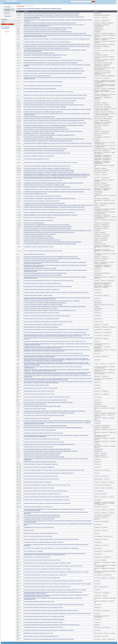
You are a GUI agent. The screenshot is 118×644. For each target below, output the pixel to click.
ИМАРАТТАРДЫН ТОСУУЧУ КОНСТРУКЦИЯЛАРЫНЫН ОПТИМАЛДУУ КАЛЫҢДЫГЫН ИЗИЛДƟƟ (45, 107)
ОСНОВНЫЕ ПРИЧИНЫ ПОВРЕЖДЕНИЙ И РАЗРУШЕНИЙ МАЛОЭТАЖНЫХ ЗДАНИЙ (42, 57)
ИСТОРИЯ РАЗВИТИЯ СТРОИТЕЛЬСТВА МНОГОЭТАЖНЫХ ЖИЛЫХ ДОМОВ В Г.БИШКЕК (43, 608)
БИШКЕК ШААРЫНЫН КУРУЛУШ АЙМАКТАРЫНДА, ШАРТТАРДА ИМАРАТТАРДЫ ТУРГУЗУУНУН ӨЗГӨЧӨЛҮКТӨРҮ (49, 103)
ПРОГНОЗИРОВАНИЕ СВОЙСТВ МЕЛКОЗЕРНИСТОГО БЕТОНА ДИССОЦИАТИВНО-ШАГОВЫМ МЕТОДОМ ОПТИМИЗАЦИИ (51, 63)
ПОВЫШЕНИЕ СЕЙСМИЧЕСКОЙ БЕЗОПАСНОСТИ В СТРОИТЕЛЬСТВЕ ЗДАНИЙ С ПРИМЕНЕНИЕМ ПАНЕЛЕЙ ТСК (49, 473)
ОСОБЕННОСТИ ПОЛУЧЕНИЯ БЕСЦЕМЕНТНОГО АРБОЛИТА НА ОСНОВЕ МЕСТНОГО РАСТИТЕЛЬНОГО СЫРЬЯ (49, 281)
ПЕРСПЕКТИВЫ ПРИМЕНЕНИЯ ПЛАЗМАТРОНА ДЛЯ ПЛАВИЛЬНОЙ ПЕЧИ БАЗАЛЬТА (43, 284)
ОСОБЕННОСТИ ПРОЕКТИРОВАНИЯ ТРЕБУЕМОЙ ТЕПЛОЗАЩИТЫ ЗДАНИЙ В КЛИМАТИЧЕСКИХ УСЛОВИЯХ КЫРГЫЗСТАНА (51, 611)
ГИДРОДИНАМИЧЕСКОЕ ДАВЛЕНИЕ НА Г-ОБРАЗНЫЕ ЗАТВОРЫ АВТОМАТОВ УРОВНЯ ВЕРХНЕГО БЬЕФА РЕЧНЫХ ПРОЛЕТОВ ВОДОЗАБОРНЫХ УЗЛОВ (57, 231)
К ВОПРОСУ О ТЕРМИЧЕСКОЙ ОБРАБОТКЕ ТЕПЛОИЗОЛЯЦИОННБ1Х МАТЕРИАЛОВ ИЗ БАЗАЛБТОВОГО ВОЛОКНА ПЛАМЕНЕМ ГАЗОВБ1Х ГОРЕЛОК (57, 44)
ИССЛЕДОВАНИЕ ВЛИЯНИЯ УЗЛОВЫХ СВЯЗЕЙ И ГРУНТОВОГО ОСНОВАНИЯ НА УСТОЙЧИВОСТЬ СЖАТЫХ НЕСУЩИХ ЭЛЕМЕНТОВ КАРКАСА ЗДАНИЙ (57, 584)
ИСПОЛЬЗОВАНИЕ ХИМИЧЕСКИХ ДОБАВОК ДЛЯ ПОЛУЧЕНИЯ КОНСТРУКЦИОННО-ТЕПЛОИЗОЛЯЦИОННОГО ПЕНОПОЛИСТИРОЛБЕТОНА (55, 98)
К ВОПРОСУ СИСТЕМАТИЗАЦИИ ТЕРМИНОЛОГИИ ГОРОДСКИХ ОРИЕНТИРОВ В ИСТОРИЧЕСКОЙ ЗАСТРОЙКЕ (48, 403)
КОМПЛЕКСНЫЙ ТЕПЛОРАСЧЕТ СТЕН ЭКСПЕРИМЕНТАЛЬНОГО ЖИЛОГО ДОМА (42, 439)
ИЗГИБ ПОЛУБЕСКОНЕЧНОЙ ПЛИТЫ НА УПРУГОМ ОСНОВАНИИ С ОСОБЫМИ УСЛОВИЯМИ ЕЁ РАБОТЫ (47, 169)
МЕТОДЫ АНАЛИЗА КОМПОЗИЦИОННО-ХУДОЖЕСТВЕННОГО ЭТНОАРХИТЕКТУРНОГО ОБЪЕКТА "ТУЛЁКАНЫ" (48, 322)
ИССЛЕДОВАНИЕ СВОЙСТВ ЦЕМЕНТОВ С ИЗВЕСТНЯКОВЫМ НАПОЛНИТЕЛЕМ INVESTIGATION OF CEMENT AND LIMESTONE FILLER (53, 353)
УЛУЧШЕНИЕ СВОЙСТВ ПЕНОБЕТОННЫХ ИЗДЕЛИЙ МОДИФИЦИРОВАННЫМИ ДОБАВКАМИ (44, 620)
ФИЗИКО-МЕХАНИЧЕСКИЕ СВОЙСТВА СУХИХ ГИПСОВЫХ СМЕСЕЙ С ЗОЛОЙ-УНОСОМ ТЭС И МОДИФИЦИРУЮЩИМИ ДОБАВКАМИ (53, 428)
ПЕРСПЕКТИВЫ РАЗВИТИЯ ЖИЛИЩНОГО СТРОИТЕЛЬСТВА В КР (38, 507)
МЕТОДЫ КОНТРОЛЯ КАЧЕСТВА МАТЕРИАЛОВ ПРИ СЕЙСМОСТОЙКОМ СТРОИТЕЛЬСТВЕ (44, 442)
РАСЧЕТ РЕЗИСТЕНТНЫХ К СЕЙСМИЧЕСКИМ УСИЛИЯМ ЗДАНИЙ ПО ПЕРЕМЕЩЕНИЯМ (43, 82)
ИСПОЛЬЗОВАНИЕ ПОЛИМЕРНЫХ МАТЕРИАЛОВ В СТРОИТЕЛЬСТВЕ (39, 602)
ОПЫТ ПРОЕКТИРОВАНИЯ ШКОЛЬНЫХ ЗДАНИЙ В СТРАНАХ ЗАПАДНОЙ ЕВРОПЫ (42, 515)
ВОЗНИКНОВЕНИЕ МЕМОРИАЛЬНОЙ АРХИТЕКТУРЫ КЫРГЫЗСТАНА (39, 391)
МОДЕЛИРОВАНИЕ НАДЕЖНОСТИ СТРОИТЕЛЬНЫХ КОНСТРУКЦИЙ (39, 488)
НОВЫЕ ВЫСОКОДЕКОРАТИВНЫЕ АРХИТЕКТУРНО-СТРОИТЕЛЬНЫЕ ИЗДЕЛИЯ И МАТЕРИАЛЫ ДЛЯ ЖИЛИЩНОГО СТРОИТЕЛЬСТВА (53, 60)
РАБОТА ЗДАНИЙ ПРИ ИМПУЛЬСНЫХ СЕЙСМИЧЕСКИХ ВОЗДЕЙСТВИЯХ (40, 430)
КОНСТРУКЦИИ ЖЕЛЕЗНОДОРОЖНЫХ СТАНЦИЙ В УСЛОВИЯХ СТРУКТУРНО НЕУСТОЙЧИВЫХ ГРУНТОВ (47, 485)
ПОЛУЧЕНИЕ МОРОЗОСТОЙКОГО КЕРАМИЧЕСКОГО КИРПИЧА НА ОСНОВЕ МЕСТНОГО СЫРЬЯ (45, 30)
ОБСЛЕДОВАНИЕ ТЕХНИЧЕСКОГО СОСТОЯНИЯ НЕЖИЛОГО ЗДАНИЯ (39, 133)
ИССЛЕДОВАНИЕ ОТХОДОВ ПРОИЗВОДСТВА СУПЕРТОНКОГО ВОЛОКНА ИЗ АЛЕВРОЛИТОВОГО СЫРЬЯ (47, 153)
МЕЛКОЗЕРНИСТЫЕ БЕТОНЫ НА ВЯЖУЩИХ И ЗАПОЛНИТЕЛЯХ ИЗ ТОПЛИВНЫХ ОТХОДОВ (44, 185)
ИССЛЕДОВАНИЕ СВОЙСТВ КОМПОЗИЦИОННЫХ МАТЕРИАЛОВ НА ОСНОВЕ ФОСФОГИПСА (44, 203)
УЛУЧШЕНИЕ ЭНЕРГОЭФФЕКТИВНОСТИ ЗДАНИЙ (35, 409)
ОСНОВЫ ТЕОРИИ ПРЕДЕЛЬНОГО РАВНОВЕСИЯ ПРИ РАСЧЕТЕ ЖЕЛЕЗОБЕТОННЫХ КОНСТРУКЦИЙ (46, 497)
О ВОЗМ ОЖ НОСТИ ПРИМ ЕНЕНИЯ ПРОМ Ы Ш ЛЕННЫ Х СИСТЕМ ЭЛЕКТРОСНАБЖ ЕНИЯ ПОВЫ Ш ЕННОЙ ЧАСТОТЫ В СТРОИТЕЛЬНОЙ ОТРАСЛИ (57, 39)
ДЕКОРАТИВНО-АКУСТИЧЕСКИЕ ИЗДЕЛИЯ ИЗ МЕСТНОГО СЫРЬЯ (39, 633)
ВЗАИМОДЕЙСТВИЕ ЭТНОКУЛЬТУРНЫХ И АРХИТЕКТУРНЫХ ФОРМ (39, 527)
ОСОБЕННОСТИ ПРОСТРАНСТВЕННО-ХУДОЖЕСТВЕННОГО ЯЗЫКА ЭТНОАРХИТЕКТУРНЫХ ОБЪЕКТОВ (47, 316)
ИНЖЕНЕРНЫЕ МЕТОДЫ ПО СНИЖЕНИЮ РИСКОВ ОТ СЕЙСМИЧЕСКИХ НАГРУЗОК (42, 494)
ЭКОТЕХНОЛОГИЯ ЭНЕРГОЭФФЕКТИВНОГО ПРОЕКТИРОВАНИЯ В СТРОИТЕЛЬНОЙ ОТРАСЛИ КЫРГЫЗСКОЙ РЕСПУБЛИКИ (51, 15)
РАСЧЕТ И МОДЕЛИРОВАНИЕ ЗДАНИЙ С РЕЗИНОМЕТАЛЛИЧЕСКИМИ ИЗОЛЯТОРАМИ (43, 86)
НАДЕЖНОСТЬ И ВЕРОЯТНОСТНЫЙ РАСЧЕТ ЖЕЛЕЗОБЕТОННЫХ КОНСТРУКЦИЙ (42, 240)
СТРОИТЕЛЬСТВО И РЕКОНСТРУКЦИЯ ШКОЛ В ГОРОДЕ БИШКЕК (38, 137)
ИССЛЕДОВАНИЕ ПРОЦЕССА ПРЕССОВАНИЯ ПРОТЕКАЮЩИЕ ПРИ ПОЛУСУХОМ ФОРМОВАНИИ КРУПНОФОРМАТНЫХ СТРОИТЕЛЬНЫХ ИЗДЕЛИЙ (57, 46)
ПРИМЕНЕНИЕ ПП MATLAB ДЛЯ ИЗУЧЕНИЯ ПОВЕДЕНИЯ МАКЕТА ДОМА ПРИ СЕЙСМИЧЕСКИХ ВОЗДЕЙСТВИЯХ (49, 639)
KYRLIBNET (7, 7)
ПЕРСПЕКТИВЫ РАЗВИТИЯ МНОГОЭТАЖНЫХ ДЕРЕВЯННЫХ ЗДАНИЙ (39, 117)
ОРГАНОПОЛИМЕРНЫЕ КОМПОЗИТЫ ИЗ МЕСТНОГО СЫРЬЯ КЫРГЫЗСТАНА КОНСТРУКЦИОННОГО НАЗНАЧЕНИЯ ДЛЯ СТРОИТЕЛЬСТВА (54, 210)
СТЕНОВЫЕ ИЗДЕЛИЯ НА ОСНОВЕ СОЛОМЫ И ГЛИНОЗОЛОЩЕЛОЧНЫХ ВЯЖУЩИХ (43, 196)
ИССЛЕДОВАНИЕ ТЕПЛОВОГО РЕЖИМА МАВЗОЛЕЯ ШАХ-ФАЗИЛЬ (39, 247)
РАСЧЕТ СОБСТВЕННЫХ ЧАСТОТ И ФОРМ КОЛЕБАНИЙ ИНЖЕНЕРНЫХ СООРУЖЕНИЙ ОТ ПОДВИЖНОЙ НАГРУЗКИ (50, 135)
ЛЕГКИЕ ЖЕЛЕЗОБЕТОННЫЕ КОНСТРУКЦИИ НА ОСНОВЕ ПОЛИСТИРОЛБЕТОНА (42, 201)
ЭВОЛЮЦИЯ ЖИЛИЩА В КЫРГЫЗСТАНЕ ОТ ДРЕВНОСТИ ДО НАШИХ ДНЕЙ (41, 388)
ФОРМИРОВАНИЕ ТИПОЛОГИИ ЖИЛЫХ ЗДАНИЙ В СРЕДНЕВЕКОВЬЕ (39, 467)
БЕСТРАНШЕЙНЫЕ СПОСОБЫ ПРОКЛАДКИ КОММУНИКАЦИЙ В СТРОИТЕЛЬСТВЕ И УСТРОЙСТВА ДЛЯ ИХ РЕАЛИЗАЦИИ (51, 163)
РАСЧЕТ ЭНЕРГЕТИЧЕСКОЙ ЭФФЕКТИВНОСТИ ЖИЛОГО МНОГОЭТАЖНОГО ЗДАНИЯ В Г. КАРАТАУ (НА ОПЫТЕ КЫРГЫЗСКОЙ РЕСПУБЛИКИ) (55, 333)
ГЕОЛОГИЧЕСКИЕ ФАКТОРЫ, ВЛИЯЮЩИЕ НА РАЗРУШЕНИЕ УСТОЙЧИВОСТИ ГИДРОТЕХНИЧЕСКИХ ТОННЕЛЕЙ (49, 172)
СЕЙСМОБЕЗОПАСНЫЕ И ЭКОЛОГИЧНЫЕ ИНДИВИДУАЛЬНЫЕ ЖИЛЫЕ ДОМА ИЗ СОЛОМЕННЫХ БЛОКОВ (47, 563)
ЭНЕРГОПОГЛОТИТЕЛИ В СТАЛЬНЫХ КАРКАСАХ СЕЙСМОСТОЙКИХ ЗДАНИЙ (41, 327)
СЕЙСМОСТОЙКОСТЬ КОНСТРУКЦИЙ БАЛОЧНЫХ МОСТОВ (37, 557)
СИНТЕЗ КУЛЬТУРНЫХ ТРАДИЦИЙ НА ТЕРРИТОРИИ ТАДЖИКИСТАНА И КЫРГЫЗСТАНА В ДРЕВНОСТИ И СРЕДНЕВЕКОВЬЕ (51, 548)
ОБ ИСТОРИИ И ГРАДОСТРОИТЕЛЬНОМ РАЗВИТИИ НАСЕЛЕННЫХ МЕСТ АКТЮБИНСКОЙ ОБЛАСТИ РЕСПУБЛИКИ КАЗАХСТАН (52, 259)
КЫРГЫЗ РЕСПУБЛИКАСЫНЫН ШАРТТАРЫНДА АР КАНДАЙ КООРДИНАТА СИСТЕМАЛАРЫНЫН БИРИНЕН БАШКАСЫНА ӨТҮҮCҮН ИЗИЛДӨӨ (55, 590)
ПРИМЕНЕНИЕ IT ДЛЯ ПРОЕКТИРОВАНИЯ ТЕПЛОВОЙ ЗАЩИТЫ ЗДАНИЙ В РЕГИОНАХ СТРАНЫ (45, 55)
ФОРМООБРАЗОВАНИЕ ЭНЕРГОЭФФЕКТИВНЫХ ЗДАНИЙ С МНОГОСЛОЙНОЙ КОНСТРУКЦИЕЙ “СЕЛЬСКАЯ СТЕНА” (50, 232)
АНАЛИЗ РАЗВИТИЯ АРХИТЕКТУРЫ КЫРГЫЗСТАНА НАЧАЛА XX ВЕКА (39, 394)
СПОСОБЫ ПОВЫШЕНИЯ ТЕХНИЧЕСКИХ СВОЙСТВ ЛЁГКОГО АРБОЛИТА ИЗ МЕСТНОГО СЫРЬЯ (45, 149)
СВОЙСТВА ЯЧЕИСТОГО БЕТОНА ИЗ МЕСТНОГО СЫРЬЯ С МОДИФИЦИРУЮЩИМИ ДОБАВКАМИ (45, 426)
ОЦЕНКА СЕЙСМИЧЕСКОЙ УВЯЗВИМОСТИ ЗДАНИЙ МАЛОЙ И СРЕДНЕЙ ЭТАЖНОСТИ (43, 325)
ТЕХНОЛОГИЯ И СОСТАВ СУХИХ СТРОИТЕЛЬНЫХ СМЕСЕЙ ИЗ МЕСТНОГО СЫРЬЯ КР (43, 181)
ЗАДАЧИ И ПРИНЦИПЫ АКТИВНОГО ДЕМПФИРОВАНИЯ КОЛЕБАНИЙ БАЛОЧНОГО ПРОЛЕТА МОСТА (46, 129)
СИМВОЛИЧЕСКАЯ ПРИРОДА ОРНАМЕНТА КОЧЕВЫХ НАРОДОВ (38, 296)
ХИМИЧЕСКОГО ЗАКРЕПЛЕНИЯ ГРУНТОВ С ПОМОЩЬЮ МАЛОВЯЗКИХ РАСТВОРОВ (42, 453)
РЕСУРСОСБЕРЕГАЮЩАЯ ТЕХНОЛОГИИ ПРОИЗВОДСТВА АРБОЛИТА (39, 53)
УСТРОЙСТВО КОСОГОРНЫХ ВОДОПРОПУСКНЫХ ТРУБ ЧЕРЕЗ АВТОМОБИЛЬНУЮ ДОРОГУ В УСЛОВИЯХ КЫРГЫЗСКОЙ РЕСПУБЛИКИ (54, 192)
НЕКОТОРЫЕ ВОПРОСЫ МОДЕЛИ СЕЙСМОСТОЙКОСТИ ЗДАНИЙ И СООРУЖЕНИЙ (42, 406)
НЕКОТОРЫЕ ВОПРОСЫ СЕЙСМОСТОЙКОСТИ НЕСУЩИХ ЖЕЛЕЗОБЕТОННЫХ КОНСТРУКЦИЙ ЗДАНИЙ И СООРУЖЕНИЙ (51, 451)
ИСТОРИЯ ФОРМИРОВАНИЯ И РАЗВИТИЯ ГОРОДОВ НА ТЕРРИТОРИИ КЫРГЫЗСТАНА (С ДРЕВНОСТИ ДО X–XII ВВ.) (50, 310)
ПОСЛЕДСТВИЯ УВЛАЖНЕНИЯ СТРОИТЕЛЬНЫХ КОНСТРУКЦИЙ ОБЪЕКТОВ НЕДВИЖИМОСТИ (45, 127)
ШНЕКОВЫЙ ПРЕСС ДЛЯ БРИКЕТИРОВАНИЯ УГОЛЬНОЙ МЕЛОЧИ (39, 221)
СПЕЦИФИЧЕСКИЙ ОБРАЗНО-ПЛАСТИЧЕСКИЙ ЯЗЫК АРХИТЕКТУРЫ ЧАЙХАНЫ (42, 313)
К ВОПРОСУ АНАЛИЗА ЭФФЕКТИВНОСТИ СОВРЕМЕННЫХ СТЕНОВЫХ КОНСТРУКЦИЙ (43, 305)
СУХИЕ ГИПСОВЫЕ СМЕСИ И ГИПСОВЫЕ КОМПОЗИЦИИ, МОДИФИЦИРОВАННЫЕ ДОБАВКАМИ (45, 303)
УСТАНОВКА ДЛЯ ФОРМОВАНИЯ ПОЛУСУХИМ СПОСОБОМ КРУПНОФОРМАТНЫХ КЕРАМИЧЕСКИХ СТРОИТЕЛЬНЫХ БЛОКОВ (52, 625)
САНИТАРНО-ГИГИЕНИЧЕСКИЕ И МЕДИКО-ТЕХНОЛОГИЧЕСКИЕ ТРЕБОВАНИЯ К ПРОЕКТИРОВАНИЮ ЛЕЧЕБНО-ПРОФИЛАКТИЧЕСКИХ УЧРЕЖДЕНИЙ (57, 421)
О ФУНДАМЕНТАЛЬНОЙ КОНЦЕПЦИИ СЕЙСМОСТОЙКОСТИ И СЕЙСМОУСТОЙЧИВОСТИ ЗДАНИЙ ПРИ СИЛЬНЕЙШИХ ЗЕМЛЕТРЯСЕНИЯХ (55, 411)
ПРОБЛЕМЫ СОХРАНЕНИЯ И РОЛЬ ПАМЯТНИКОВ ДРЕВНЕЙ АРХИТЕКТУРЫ (41, 533)
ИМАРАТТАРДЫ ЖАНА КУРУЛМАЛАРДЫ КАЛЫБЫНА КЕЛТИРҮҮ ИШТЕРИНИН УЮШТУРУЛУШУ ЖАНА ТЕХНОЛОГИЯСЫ (50, 101)
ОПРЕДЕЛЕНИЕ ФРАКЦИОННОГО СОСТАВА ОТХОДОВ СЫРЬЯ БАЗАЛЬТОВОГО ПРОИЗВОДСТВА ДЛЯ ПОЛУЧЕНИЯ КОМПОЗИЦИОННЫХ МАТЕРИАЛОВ (57, 189)
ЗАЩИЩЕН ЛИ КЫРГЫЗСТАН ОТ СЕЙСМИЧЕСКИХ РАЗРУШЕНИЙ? (39, 447)
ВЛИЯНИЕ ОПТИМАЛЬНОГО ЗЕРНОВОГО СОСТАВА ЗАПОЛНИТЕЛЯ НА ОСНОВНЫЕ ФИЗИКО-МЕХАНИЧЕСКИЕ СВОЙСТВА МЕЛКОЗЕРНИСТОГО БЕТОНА (58, 119)
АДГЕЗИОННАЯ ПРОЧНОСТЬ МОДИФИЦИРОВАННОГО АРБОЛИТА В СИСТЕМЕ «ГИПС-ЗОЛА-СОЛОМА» (47, 225)
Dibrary (3, 643)
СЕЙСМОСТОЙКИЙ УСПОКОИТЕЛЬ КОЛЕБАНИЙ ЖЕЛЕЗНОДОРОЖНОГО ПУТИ (41, 636)
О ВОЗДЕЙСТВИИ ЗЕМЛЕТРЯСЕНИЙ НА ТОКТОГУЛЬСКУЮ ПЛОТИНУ (39, 519)
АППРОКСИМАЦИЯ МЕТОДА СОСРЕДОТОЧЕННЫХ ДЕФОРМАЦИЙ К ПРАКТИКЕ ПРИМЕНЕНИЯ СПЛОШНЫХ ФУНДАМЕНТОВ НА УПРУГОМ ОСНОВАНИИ (57, 110)
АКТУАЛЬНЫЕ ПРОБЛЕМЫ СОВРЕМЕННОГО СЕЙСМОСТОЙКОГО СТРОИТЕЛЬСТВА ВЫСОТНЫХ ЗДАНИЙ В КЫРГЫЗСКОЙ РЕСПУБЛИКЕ (54, 470)
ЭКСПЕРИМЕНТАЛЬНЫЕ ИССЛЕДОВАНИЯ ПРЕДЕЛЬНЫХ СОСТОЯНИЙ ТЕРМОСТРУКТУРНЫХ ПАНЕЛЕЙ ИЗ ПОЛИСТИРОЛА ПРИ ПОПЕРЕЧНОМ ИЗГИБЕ (58, 143)
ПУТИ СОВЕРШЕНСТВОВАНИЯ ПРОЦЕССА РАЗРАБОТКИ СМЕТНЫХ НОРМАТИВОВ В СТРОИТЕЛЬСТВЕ (47, 48)
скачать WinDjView (5, 28)
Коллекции (7, 10)
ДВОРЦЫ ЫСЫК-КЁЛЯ (29, 530)
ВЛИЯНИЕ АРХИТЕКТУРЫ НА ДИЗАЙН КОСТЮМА (35, 404)
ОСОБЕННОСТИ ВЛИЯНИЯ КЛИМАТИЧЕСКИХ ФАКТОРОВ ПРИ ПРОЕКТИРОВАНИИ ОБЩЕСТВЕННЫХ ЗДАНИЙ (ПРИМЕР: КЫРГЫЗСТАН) (54, 105)
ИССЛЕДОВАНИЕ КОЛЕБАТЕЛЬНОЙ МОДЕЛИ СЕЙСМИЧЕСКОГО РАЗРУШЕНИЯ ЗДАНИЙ (43, 433)
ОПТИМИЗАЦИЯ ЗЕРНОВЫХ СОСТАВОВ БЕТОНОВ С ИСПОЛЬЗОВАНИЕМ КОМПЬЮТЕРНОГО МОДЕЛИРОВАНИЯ (49, 170)
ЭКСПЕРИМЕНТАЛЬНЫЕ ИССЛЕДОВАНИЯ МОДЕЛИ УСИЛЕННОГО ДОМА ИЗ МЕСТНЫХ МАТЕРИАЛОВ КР (47, 166)
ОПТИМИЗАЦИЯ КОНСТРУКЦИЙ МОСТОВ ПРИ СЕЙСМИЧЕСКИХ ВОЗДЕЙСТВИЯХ (42, 578)
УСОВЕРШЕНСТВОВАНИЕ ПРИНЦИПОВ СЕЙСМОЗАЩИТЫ (37, 419)
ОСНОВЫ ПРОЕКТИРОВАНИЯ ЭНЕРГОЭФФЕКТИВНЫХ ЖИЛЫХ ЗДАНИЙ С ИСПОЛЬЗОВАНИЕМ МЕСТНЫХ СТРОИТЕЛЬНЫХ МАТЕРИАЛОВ (55, 307)
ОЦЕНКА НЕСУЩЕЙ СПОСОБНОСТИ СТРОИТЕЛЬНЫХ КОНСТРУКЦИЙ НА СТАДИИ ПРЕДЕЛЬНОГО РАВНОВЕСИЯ (49, 444)
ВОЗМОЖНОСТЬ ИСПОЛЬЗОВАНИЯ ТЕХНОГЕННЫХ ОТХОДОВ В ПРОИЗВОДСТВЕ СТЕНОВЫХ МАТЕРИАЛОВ (48, 28)
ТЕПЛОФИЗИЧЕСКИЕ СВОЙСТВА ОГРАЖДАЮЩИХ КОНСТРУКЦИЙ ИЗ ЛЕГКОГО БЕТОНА (44, 627)
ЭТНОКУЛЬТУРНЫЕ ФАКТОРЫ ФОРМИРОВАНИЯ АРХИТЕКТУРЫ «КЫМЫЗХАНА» (42, 290)
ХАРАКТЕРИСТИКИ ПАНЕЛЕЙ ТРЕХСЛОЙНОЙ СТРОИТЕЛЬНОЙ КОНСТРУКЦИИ (41, 479)
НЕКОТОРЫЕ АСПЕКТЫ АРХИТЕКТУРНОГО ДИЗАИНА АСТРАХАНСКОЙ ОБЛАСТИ (42, 455)
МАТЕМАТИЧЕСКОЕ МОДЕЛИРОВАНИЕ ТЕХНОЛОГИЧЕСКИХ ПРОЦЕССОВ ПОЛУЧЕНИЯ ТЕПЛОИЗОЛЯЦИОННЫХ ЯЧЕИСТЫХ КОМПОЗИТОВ (55, 34)
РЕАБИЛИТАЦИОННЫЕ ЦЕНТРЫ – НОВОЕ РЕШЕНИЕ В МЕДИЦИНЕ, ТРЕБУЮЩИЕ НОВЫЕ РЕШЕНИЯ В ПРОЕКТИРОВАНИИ (51, 539)
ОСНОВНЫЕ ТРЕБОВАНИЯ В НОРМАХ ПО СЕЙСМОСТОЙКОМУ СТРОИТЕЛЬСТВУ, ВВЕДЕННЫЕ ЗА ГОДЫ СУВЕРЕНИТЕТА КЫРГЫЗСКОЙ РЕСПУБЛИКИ (57, 614)
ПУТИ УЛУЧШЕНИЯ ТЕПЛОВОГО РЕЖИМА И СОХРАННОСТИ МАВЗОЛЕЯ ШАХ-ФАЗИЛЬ (43, 251)
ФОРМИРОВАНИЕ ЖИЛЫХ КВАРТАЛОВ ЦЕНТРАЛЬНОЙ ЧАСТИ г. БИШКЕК (40, 269)
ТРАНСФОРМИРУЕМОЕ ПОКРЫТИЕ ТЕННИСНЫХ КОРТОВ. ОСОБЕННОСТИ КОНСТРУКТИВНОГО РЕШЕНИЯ (48, 32)
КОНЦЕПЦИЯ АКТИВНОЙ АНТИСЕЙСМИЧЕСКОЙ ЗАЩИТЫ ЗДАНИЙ (39, 238)
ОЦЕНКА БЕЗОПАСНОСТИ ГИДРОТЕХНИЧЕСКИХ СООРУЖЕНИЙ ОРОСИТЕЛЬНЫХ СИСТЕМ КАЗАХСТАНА (47, 587)
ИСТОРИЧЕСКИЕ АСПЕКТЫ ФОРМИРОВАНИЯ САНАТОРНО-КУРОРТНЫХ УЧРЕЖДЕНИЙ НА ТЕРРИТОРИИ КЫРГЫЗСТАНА (51, 257)
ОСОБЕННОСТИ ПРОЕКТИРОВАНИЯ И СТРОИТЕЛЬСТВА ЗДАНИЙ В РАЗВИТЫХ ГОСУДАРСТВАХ (45, 575)
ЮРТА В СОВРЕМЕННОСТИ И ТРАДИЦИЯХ (33, 551)
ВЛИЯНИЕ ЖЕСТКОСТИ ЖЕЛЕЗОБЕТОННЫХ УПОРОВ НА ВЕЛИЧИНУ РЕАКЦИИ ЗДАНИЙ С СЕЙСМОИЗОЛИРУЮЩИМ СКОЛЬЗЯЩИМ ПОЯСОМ (55, 95)
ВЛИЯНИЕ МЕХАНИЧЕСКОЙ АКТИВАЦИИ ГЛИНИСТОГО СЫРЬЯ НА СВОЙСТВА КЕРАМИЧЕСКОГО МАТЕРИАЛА (48, 141)
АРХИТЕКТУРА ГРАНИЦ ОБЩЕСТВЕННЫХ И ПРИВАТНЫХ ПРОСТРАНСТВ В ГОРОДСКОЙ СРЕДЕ (45, 273)
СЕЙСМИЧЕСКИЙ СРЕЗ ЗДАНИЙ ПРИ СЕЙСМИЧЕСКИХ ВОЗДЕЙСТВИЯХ (40, 462)
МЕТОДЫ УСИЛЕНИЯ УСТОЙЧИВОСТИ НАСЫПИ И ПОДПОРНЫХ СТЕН (40, 218)
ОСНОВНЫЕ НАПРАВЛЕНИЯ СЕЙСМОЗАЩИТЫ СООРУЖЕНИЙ (38, 236)
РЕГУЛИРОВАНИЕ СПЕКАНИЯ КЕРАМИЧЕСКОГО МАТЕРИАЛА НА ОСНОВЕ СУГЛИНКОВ (43, 623)
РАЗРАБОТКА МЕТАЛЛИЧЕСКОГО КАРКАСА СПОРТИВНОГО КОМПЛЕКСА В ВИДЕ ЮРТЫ (43, 112)
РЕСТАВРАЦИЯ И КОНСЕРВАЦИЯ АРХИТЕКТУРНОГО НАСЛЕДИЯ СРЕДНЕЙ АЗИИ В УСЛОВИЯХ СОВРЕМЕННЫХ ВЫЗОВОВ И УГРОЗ (53, 69)
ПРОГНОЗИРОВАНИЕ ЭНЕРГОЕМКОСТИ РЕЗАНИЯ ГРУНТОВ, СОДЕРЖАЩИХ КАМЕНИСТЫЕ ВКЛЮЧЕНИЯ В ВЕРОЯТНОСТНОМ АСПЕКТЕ (54, 71)
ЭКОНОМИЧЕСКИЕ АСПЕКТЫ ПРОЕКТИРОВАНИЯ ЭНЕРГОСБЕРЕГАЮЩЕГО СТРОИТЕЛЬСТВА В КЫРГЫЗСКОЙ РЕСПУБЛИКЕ (52, 13)
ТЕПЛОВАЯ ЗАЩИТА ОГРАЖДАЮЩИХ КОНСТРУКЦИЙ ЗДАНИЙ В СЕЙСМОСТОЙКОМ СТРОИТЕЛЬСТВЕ (47, 500)
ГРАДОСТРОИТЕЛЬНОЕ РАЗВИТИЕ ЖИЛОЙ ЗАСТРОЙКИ (36, 385)
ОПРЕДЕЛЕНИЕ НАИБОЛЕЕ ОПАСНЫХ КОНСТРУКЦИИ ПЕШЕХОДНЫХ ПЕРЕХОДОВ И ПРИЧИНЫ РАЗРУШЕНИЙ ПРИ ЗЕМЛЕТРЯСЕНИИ (54, 139)
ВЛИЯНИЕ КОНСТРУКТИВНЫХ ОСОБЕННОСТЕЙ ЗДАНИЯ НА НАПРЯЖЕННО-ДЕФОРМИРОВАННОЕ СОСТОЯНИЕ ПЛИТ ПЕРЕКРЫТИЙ (54, 581)
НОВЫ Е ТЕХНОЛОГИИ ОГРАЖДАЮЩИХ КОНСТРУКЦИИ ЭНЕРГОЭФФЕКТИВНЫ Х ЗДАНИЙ (44, 457)
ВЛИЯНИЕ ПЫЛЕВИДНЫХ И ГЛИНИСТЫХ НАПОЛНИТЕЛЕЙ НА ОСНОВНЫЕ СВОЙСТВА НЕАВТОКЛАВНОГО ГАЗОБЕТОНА (51, 215)
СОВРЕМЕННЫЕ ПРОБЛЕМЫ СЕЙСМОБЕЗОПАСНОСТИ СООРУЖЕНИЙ (40, 234)
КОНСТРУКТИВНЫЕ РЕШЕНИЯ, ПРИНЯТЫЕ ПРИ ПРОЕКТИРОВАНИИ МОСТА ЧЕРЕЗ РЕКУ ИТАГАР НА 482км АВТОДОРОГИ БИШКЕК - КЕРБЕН (55, 123)
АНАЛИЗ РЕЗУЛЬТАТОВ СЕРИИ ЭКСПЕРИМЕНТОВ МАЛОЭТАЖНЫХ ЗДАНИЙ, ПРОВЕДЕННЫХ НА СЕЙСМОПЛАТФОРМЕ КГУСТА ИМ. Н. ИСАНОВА (56, 572)
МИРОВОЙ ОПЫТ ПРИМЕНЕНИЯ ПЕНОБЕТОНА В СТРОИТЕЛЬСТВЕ (39, 156)
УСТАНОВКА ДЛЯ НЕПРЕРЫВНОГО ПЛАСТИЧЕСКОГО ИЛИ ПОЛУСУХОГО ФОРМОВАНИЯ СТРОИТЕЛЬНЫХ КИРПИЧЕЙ (50, 244)
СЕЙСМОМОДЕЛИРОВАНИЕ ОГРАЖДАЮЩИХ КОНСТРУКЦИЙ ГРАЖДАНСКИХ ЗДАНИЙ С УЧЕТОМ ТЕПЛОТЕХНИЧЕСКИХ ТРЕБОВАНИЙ (54, 605)
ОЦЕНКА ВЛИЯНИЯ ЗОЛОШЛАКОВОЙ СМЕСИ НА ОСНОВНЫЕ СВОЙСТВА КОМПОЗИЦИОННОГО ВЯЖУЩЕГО (48, 227)
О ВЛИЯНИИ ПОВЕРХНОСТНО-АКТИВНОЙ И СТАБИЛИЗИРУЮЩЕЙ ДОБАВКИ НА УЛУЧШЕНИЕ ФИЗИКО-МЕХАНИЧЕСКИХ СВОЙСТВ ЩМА (54, 207)
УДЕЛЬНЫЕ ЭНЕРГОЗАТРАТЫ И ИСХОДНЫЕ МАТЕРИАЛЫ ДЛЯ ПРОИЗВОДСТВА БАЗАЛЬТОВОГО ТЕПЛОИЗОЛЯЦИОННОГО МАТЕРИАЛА (54, 121)
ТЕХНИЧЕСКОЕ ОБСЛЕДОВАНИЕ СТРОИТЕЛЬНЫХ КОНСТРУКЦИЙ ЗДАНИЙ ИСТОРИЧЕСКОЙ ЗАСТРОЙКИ (47, 229)
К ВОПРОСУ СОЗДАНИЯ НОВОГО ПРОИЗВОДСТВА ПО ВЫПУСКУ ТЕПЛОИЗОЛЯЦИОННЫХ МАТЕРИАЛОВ (47, 187)
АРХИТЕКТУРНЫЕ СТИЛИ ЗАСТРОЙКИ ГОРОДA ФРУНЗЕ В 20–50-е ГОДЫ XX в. (41, 309)
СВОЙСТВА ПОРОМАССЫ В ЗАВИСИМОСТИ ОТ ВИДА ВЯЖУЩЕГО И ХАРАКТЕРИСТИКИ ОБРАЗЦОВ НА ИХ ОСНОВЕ (50, 199)
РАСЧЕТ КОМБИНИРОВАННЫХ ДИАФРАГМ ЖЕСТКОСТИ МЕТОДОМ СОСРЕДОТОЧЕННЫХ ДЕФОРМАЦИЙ (47, 449)
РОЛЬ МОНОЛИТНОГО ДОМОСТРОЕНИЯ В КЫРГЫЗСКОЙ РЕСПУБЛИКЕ (40, 89)
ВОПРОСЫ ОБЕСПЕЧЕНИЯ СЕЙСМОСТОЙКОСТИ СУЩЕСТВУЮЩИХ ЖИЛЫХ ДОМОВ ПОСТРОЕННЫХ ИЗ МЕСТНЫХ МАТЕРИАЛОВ (53, 566)
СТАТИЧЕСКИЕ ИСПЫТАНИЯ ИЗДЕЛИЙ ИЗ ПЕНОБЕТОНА (37, 159)
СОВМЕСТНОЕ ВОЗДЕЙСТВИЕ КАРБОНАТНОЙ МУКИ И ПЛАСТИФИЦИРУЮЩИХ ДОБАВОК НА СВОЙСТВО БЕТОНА (49, 213)
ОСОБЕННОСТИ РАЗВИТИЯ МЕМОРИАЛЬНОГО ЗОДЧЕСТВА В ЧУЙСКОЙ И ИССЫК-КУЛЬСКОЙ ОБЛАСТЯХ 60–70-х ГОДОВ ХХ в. (52, 301)
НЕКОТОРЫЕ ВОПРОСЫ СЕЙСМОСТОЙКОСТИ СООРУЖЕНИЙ (38, 482)
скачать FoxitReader (6, 27)
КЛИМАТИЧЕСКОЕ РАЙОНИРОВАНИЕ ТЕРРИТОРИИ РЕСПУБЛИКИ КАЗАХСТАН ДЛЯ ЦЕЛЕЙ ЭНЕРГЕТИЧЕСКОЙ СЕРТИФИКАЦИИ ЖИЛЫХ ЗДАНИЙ (56, 330)
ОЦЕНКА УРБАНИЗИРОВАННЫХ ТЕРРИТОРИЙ (34, 254)
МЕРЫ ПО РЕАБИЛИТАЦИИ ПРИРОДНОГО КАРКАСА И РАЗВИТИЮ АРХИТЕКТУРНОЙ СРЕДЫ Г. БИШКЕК (47, 397)
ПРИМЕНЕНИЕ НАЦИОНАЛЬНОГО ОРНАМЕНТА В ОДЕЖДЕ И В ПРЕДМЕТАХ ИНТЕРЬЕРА (44, 542)
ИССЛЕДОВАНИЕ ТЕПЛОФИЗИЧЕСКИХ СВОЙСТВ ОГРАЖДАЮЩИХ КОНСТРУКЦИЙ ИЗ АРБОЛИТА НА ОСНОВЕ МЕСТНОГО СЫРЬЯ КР (54, 183)
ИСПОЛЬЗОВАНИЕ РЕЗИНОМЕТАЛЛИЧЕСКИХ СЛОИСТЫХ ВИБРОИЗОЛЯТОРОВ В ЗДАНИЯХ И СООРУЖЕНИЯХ (49, 92)
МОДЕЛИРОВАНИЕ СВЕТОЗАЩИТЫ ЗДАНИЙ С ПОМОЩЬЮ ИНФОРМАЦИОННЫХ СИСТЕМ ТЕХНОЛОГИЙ (47, 503)
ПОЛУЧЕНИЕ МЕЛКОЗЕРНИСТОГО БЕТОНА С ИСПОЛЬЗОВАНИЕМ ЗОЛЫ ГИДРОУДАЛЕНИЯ (44, 151)
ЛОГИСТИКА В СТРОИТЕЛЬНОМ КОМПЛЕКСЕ (34, 223)
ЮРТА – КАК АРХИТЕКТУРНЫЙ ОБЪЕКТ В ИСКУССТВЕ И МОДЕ (38, 536)
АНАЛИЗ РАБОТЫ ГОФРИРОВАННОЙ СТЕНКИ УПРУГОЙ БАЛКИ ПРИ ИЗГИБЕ (41, 261)
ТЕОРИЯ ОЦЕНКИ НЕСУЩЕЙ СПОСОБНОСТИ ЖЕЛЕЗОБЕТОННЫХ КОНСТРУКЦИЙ (42, 560)
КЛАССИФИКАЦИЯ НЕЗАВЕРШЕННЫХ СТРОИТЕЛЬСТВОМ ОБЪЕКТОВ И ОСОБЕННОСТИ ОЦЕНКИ (46, 491)
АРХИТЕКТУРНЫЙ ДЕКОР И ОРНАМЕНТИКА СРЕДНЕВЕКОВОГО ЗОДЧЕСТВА (41, 464)
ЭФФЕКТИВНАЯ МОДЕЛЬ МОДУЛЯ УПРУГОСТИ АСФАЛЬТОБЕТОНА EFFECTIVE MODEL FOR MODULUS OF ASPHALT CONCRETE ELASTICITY (55, 342)
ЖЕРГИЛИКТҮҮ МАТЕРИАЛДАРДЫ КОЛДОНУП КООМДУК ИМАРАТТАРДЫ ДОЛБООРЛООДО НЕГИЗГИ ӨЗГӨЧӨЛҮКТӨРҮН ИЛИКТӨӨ (53, 131)
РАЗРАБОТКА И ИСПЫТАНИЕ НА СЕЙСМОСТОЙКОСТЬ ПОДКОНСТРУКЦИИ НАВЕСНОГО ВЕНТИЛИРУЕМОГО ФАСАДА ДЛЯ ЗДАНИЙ (53, 73)
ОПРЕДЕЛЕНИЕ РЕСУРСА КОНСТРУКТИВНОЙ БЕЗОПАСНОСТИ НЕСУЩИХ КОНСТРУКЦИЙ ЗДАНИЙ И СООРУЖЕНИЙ (50, 23)
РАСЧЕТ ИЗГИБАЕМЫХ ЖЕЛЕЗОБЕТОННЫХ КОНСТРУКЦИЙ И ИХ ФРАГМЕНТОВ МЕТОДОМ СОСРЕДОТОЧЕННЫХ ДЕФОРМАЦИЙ (52, 242)
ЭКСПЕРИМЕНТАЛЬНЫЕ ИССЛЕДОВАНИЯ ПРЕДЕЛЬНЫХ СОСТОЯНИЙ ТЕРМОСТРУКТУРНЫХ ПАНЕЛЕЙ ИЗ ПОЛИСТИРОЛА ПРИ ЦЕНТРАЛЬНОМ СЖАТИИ (58, 146)
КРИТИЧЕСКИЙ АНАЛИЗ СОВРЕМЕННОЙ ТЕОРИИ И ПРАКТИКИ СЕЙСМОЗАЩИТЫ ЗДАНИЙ (44, 416)
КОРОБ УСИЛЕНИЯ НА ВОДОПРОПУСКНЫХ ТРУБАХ (35, 194)
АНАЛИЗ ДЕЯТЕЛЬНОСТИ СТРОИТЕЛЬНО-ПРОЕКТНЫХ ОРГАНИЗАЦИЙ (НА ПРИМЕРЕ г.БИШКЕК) (45, 400)
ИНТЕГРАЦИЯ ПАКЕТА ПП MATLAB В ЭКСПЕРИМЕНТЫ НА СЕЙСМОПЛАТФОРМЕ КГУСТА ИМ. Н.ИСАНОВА (47, 569)
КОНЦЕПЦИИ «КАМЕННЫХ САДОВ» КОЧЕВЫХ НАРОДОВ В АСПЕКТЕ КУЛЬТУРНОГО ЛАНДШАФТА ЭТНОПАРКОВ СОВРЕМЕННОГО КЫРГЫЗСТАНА (56, 293)
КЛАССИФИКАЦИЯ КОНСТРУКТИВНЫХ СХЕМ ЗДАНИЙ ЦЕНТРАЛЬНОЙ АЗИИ (41, 476)
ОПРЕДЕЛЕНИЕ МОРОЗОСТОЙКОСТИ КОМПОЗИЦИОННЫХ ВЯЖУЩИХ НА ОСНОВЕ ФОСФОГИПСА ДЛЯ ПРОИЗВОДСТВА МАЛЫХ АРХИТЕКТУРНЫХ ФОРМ (58, 205)
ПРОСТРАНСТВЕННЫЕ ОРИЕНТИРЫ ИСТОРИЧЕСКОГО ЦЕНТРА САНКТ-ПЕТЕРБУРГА (43, 275)
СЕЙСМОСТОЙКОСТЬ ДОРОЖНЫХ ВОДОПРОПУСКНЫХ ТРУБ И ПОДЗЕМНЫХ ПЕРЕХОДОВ (44, 617)
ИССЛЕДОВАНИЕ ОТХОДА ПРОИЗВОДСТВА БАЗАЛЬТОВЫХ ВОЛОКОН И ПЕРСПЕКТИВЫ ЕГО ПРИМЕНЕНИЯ (48, 287)
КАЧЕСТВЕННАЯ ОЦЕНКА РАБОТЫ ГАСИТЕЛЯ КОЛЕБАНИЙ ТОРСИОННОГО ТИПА (42, 517)
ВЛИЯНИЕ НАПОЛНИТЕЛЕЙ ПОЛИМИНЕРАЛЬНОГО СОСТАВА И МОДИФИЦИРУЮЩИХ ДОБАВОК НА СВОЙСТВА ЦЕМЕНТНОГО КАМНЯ (54, 125)
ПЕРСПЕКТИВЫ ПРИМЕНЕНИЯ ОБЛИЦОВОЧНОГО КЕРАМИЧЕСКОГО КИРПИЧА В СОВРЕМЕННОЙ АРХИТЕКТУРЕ (49, 630)
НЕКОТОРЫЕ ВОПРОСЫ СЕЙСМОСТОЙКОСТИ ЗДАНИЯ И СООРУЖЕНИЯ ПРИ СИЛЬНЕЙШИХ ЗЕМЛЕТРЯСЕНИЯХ (49, 413)
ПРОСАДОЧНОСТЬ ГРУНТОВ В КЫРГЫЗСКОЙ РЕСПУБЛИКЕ (37, 76)
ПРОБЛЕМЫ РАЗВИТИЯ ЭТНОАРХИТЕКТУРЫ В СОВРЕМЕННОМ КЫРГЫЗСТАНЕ (42, 319)
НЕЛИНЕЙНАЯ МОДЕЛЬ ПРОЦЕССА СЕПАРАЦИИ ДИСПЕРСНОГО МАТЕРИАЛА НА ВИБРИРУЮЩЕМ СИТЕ (47, 42)
